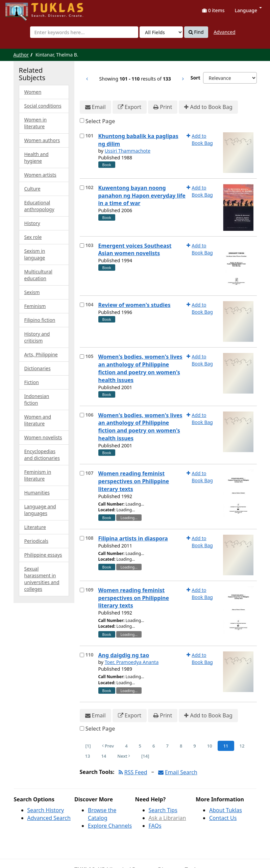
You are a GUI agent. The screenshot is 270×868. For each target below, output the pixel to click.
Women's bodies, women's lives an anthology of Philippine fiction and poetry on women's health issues (140, 368)
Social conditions (43, 106)
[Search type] (161, 32)
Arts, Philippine (41, 354)
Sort (195, 78)
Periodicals (36, 541)
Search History (46, 810)
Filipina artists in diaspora (133, 538)
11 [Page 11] (226, 746)
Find (196, 32)
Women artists (40, 175)
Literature (35, 527)
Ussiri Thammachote (128, 151)
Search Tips (163, 810)
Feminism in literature (38, 475)
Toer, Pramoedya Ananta (132, 662)
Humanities (37, 493)
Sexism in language (35, 254)
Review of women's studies (134, 305)
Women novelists (43, 437)
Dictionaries (38, 368)
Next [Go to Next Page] (124, 756)
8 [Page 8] (181, 746)
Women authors (42, 140)
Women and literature (38, 420)
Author (21, 55)
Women (33, 92)
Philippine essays (43, 555)
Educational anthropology (39, 206)
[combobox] (84, 32)
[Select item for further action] (82, 136)
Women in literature (36, 123)
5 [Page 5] (140, 746)
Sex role (33, 237)
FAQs (155, 826)
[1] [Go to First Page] (88, 746)
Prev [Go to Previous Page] (108, 746)
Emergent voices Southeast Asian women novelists (135, 250)
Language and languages (40, 510)
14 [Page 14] (104, 756)
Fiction (32, 382)
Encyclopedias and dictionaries (42, 455)
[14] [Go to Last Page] (145, 756)
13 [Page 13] (88, 756)
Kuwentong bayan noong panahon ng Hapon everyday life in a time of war (142, 196)
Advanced (224, 32)
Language (248, 10)
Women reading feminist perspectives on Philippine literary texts (134, 481)
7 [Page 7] (167, 746)
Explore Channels (110, 826)
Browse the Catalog (102, 814)
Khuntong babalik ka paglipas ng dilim (138, 140)
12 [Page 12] (242, 746)
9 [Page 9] (194, 746)
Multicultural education (38, 275)
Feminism (35, 306)
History (32, 223)
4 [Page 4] (126, 746)
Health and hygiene (36, 158)
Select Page (100, 121)
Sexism (32, 292)
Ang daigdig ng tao (124, 655)
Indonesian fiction (37, 399)
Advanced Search (49, 818)
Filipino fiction (40, 320)
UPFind (22, 9)
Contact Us (223, 818)
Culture (32, 189)
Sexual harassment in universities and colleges (42, 579)
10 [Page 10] (210, 746)
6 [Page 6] (154, 746)
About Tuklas (226, 810)
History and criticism (37, 337)
